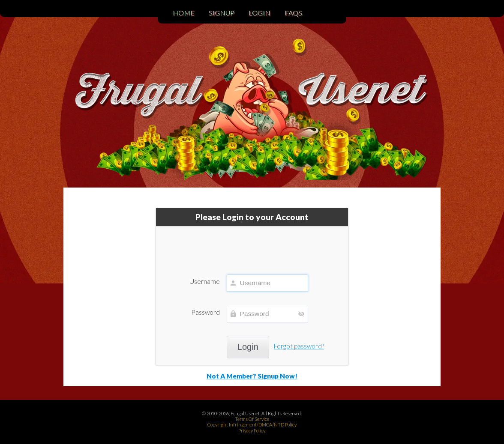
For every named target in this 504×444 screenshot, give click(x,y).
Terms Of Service (252, 419)
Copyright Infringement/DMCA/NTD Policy (252, 425)
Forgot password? (299, 346)
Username (205, 281)
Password (205, 312)
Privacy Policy (252, 431)
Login (259, 13)
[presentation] (252, 246)
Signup (222, 13)
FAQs (293, 13)
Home (184, 13)
